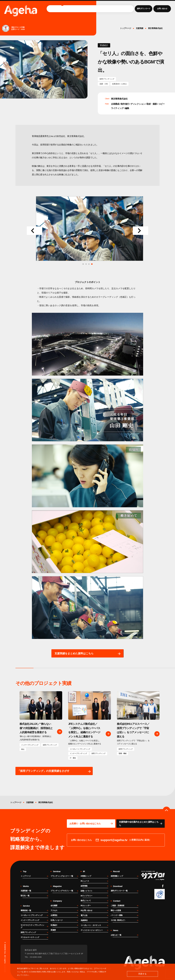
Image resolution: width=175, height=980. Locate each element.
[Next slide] (140, 231)
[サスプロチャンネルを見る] (153, 876)
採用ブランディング (107, 79)
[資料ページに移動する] (141, 823)
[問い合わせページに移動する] (91, 823)
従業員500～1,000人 (120, 84)
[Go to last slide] (35, 231)
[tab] (92, 264)
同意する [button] (142, 974)
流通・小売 (104, 84)
